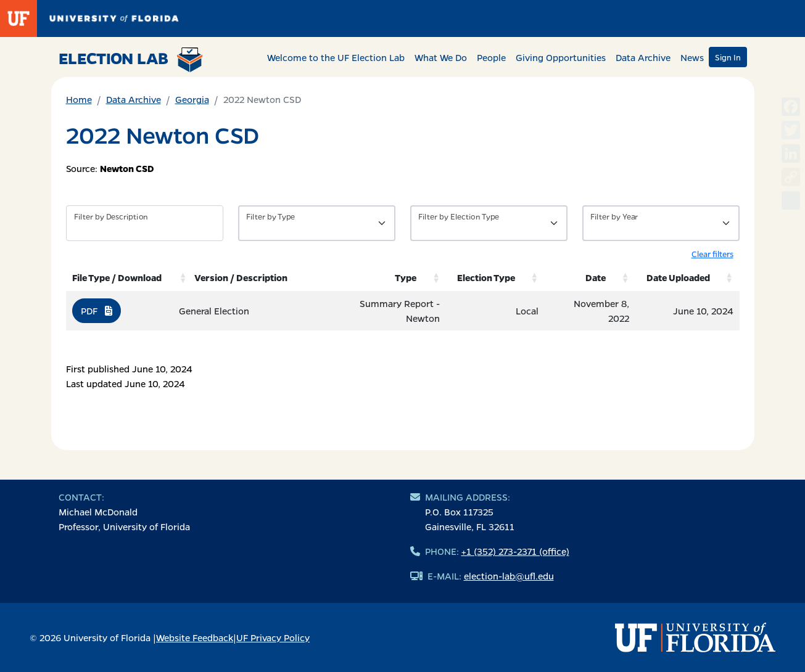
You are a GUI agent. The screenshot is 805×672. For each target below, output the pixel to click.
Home (79, 99)
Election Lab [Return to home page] (131, 60)
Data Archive (643, 57)
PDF (97, 311)
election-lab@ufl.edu (509, 576)
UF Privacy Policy (273, 637)
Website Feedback (195, 637)
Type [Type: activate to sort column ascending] (406, 277)
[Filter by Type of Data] (317, 223)
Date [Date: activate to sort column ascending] (596, 277)
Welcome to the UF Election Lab (336, 57)
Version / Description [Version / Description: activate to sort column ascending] (241, 277)
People (491, 57)
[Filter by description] (145, 223)
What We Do (441, 57)
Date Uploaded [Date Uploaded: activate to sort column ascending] (678, 277)
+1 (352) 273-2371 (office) (515, 551)
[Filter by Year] (661, 223)
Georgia (192, 99)
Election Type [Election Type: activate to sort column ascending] (486, 277)
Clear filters (712, 254)
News (692, 57)
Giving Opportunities (561, 57)
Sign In (728, 57)
